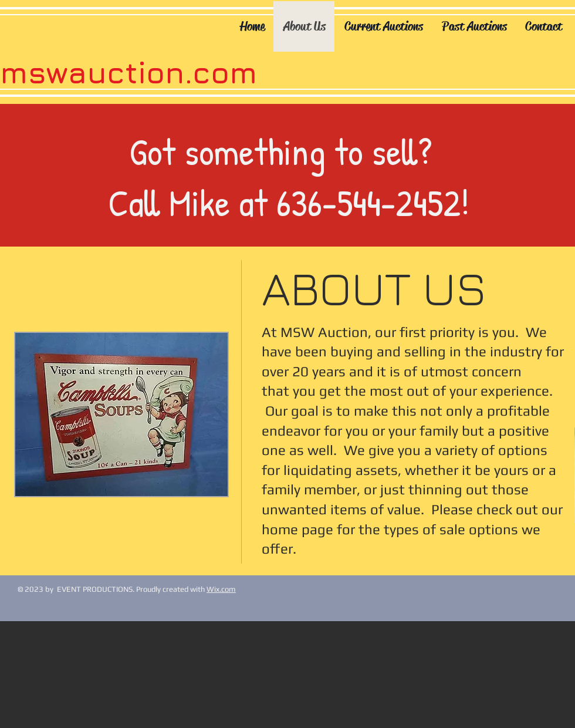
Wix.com (221, 589)
